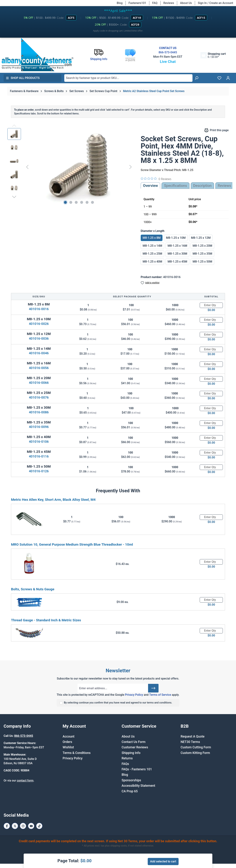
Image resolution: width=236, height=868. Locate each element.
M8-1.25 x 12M (201, 238)
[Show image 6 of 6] (92, 202)
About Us (186, 3)
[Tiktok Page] (39, 826)
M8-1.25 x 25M (152, 254)
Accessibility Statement (138, 786)
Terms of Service (160, 695)
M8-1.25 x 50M (202, 262)
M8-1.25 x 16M (177, 246)
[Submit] (153, 688)
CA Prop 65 (130, 791)
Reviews (169, 3)
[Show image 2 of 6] (71, 202)
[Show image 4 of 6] (82, 202)
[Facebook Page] (7, 826)
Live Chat (168, 62)
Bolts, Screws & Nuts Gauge (33, 589)
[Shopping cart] (213, 55)
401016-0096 (39, 427)
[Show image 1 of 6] (65, 202)
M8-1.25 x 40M (152, 262)
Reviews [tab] (224, 186)
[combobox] (128, 78)
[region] (70, 167)
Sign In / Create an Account (216, 3)
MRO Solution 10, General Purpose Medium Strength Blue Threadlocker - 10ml (72, 544)
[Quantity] (211, 305)
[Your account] (228, 78)
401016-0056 (39, 368)
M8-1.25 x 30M (177, 254)
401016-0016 (39, 309)
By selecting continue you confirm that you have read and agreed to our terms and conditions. (118, 703)
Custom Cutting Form (196, 747)
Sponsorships (131, 780)
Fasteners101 (137, 3)
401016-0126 (39, 471)
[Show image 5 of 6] (87, 202)
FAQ (155, 3)
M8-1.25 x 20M (202, 246)
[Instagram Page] (23, 826)
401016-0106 (39, 442)
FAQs (125, 764)
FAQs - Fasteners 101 (137, 769)
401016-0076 (39, 397)
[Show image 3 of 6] (76, 202)
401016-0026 (39, 324)
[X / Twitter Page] (15, 826)
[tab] (202, 186)
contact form (25, 781)
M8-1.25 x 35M (202, 254)
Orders (67, 742)
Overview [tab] (151, 186)
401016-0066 (39, 383)
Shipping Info (131, 753)
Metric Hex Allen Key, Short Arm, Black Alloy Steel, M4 (53, 500)
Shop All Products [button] (23, 78)
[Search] (196, 78)
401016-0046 (39, 353)
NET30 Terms (190, 742)
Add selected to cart (163, 861)
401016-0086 (39, 412)
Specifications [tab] (175, 186)
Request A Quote (192, 736)
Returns (127, 758)
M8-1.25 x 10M (176, 238)
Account (69, 736)
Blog (120, 3)
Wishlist (68, 747)
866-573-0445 (168, 52)
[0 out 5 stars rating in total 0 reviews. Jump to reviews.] (156, 179)
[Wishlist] (219, 78)
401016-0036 (39, 338)
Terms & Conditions (77, 753)
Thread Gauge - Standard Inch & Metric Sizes (46, 620)
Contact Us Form (134, 742)
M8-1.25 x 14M (152, 246)
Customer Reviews (135, 747)
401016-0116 (39, 456)
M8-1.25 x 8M (152, 238)
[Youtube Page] (31, 826)
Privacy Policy (134, 695)
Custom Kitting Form (195, 753)
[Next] (131, 167)
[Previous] (27, 167)
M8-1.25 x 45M (177, 262)
